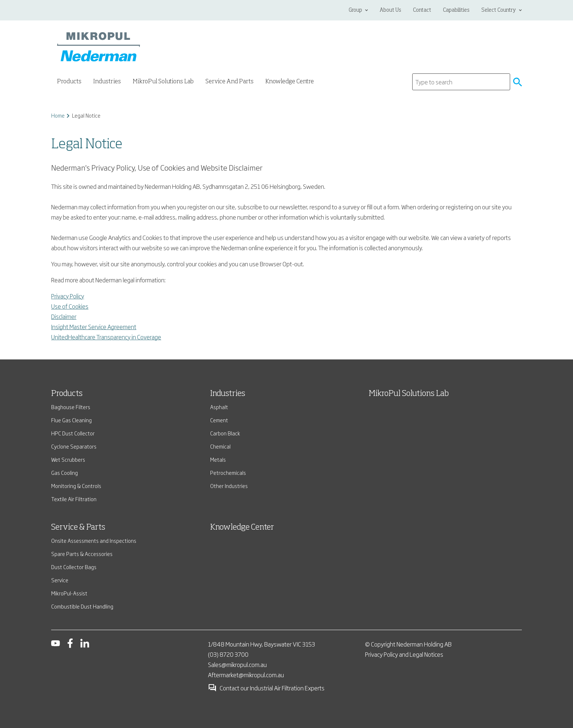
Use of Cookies (70, 306)
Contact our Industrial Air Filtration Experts (266, 688)
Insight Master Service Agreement (94, 327)
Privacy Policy (68, 296)
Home (58, 115)
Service (60, 580)
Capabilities (456, 10)
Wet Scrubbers (68, 459)
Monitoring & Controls (76, 486)
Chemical (220, 446)
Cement (219, 420)
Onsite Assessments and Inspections (94, 540)
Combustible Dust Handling (82, 606)
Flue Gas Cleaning (71, 420)
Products (67, 394)
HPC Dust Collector (73, 433)
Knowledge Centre (290, 82)
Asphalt (219, 407)
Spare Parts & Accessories (82, 554)
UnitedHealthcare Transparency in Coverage (106, 337)
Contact (422, 10)
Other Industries (229, 486)
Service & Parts (78, 527)
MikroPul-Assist (69, 593)
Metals (218, 459)
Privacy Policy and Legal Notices (404, 654)
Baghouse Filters (71, 407)
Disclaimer (64, 316)
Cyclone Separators (74, 446)
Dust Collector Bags (74, 567)
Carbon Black (225, 433)
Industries (228, 394)
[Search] (461, 82)
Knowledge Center (242, 527)
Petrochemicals (228, 472)
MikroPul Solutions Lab (163, 82)
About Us (390, 10)
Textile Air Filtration (74, 499)
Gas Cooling (64, 472)
